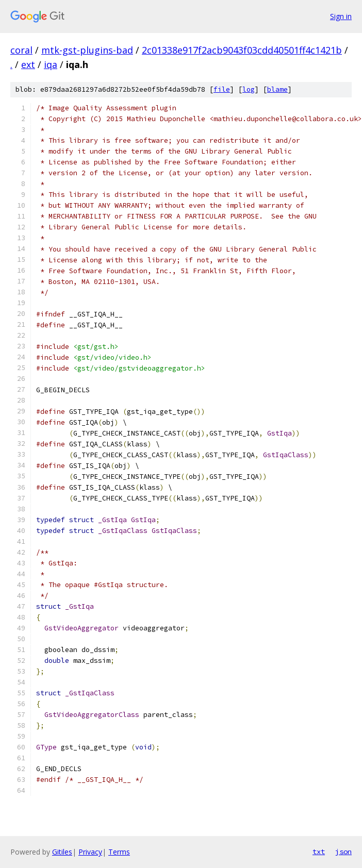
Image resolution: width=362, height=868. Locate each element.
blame (277, 89)
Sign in (341, 16)
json (343, 852)
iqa (51, 64)
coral (21, 50)
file (222, 89)
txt (319, 852)
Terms (119, 852)
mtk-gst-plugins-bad (87, 50)
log (249, 89)
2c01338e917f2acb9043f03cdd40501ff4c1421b (242, 50)
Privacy (90, 852)
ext (28, 64)
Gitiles (62, 852)
